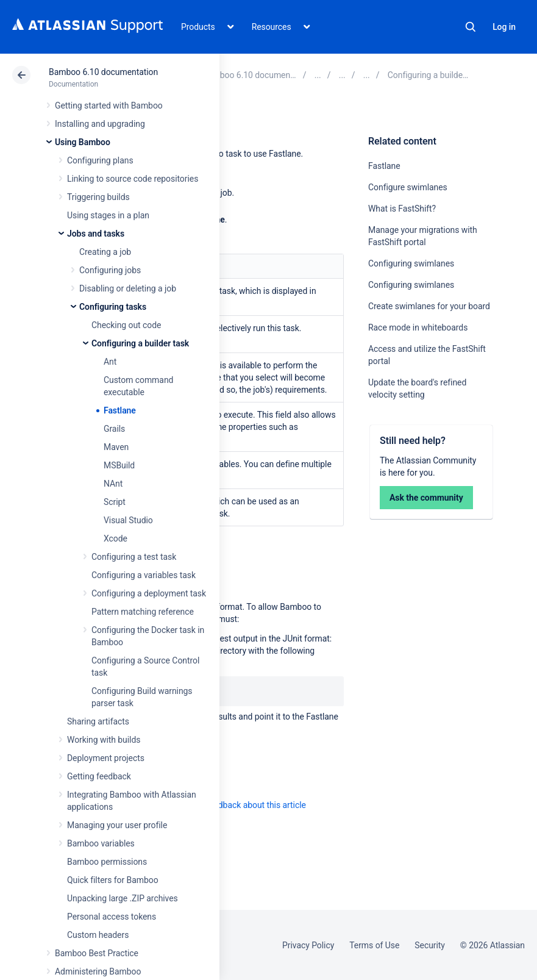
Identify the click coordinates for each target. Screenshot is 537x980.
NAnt (113, 484)
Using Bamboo (83, 142)
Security (430, 945)
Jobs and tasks (96, 234)
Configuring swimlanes (411, 263)
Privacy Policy (308, 945)
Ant (110, 362)
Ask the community (426, 498)
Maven (116, 447)
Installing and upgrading (100, 124)
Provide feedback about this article (241, 805)
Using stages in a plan (108, 215)
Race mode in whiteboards (418, 327)
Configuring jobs (110, 270)
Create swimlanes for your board (429, 306)
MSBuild (119, 465)
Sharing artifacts (98, 721)
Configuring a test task (134, 557)
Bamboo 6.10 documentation (103, 72)
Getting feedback (99, 776)
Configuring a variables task (144, 575)
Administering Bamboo (98, 971)
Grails (114, 429)
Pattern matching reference (143, 612)
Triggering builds (98, 197)
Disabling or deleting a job (128, 288)
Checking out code (126, 325)
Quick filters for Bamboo (113, 880)
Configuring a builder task (140, 343)
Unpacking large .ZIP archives (123, 898)
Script (115, 502)
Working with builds (104, 740)
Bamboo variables (101, 843)
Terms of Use (374, 945)
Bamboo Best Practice (97, 953)
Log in (504, 27)
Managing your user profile (117, 825)
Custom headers (98, 935)
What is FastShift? (402, 209)
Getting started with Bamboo (109, 106)
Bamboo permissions (107, 862)
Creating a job (105, 252)
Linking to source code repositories (133, 179)
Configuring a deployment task (149, 593)
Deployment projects (106, 758)
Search (471, 27)
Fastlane (120, 410)
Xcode (116, 538)
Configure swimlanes (408, 187)
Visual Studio (128, 520)
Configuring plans (100, 160)
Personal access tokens (112, 917)
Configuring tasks (113, 307)
